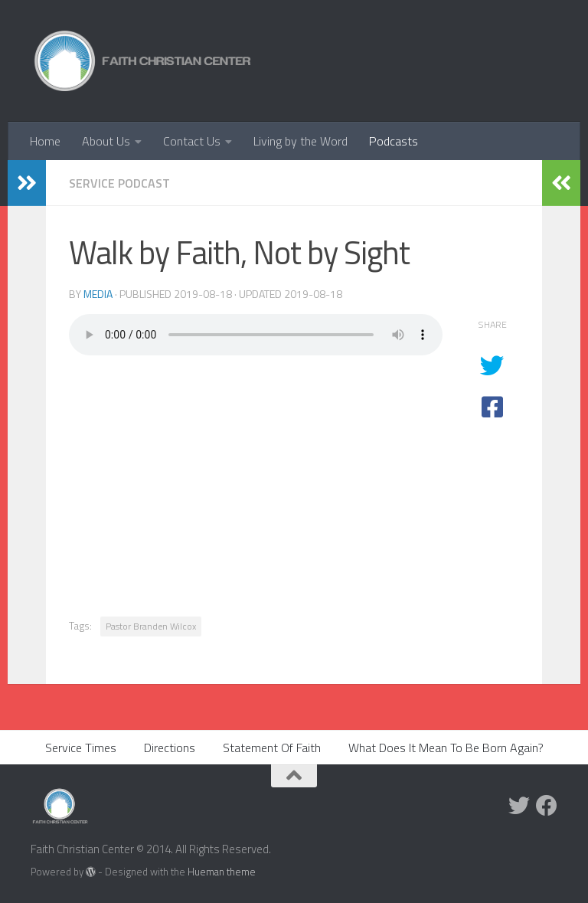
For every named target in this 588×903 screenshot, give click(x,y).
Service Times (81, 748)
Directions (170, 748)
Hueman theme (222, 872)
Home (45, 141)
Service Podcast (119, 183)
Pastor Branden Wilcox (151, 626)
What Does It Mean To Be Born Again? (446, 748)
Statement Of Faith (272, 748)
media (98, 294)
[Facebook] (547, 806)
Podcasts (394, 141)
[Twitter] (519, 806)
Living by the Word (301, 141)
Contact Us (192, 141)
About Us (106, 141)
